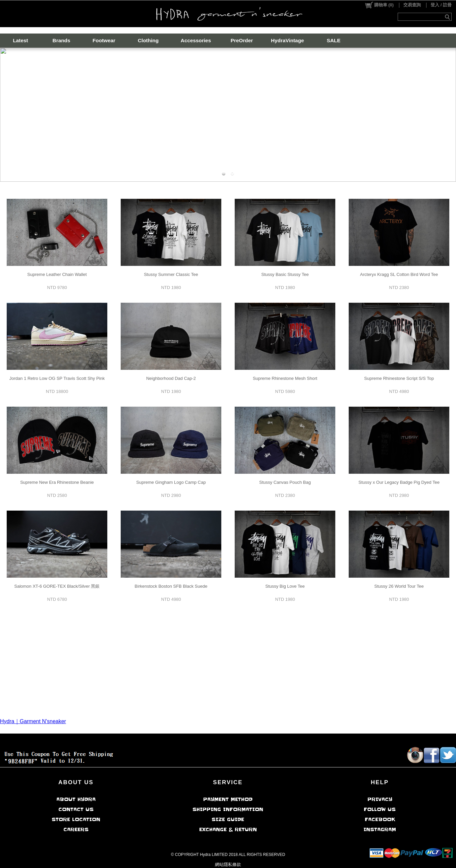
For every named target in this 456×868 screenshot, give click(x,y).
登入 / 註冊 (441, 5)
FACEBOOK (380, 819)
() (379, 5)
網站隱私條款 (228, 864)
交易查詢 (412, 5)
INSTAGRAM (380, 829)
